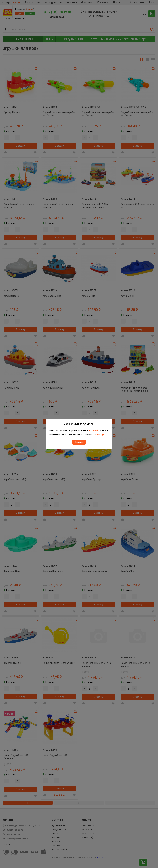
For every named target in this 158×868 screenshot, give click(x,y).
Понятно (79, 442)
